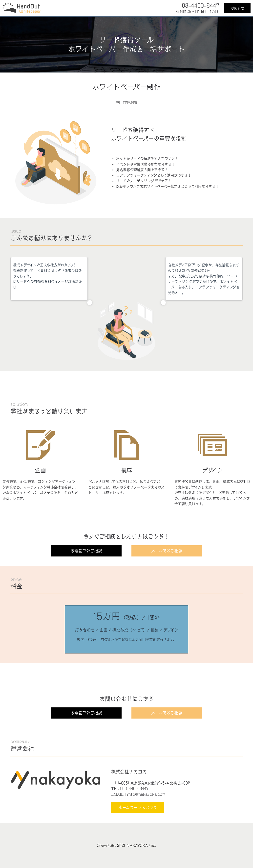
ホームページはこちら (138, 807)
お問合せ (237, 8)
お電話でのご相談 (86, 551)
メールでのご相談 (167, 551)
